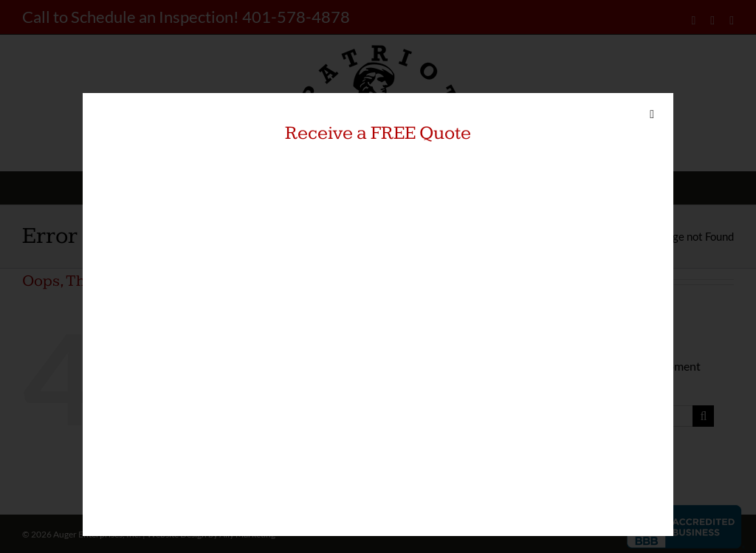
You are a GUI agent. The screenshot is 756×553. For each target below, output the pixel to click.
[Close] (652, 114)
